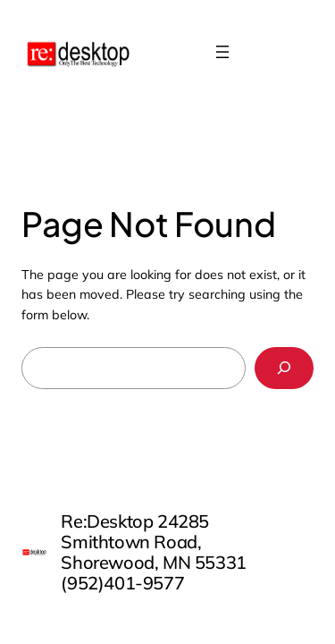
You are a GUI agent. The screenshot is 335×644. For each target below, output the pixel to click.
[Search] (284, 368)
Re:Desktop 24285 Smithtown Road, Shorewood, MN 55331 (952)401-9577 (153, 552)
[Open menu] (222, 52)
